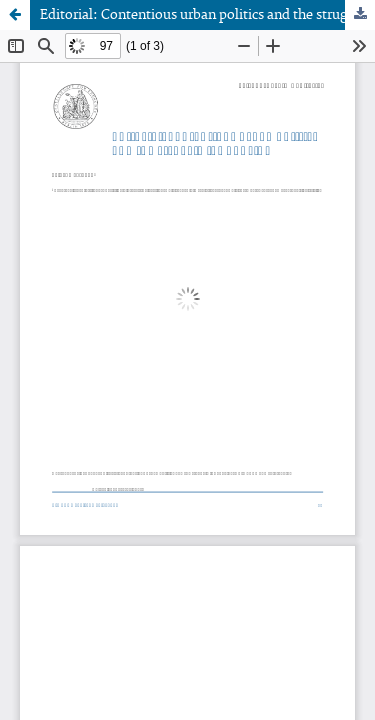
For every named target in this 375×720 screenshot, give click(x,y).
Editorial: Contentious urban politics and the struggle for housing (207, 15)
